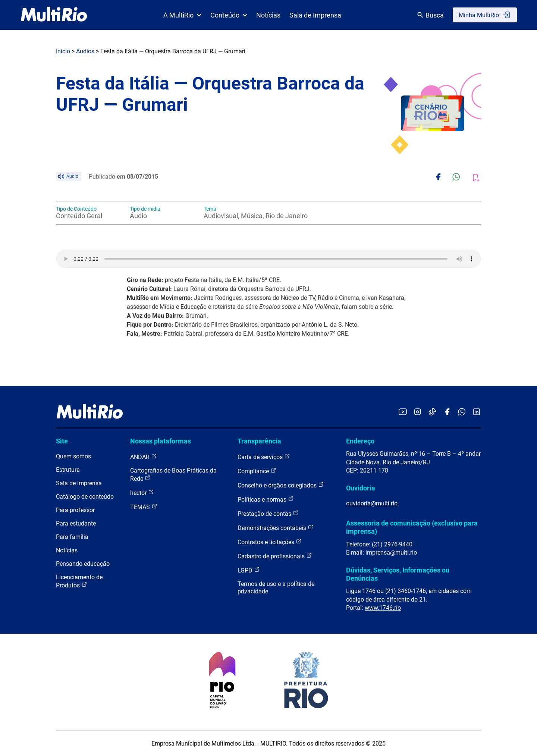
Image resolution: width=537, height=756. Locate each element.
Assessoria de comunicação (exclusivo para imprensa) (412, 527)
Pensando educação (83, 564)
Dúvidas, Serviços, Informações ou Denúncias (398, 574)
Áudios (85, 51)
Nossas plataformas (161, 441)
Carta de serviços (264, 457)
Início (63, 51)
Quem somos (73, 456)
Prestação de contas (268, 513)
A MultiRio (182, 15)
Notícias (268, 15)
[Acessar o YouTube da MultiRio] (403, 412)
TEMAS (144, 507)
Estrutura (68, 470)
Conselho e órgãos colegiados (281, 485)
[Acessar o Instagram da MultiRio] (417, 412)
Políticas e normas (266, 499)
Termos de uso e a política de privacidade (276, 588)
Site (62, 441)
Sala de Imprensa (315, 15)
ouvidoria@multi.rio (372, 503)
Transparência (259, 441)
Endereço (360, 441)
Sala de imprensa (79, 483)
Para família (72, 537)
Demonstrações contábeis (276, 528)
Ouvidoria (361, 488)
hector (142, 493)
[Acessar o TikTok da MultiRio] (432, 412)
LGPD (249, 570)
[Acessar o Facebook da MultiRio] (447, 412)
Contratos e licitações (270, 542)
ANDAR (144, 457)
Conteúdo (229, 15)
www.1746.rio (383, 608)
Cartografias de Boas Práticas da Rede (173, 475)
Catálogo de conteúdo (85, 497)
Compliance (257, 471)
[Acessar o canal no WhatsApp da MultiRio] (462, 412)
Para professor (75, 510)
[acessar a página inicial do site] (54, 15)
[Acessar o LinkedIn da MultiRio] (477, 412)
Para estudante (76, 523)
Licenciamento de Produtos (79, 581)
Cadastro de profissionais (275, 556)
